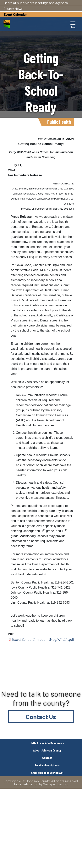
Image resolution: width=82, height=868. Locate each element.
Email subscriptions (47, 765)
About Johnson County (47, 750)
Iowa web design (26, 784)
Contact (47, 758)
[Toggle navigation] (73, 24)
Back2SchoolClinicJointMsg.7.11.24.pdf (43, 639)
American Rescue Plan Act (47, 772)
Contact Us (41, 717)
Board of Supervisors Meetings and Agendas (36, 3)
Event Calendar (15, 14)
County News (13, 9)
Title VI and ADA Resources (47, 743)
